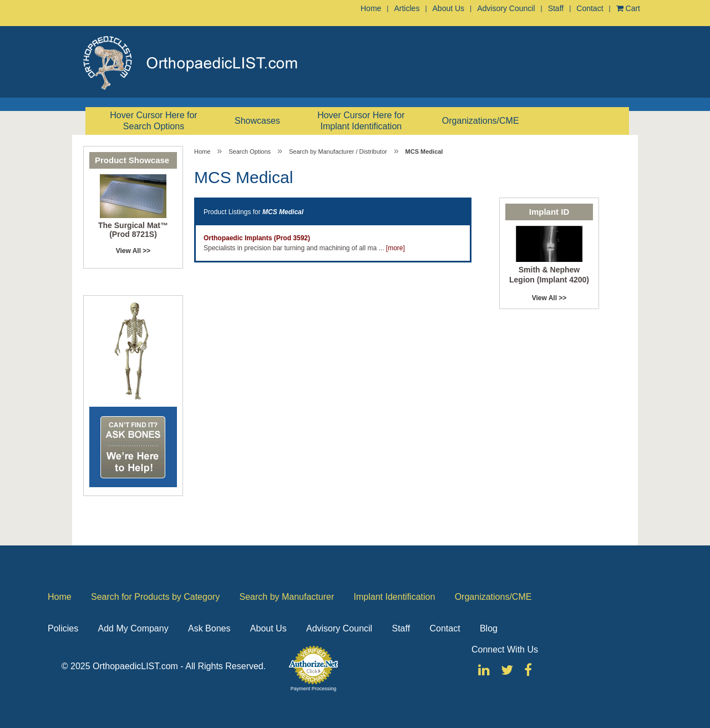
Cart (628, 8)
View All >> (133, 251)
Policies (63, 628)
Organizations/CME (481, 121)
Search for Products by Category (155, 597)
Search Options (250, 151)
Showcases (257, 121)
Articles (407, 8)
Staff (556, 8)
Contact (590, 8)
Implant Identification (395, 597)
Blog (489, 628)
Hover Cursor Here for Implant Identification (361, 121)
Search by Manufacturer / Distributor (338, 151)
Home (371, 8)
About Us (449, 8)
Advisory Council (506, 8)
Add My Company (133, 628)
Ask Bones (209, 628)
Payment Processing (314, 689)
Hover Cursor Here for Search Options (153, 121)
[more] (395, 248)
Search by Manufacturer (286, 597)
